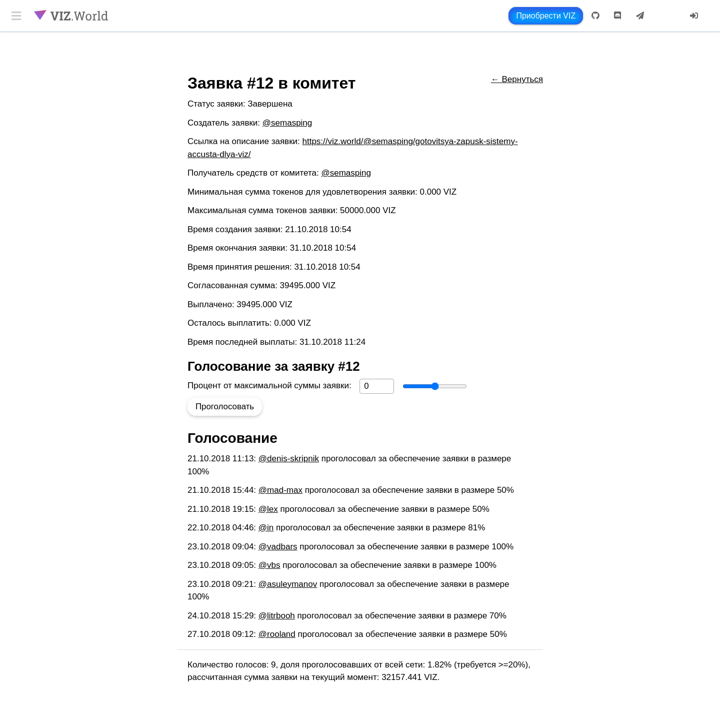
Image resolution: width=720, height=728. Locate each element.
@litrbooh (277, 616)
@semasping (287, 123)
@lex (268, 509)
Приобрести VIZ (546, 16)
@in (266, 528)
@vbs (269, 565)
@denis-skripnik (289, 459)
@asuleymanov (288, 584)
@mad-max (280, 490)
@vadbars (278, 547)
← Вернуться (517, 79)
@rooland (277, 634)
